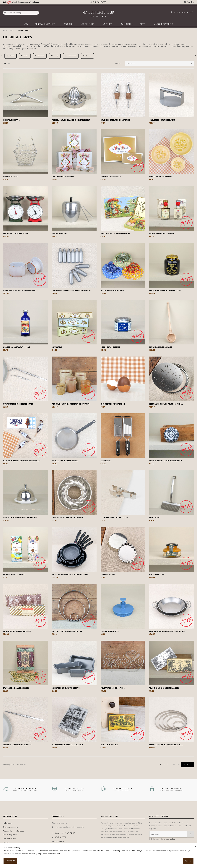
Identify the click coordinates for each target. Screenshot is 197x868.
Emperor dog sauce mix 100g (16, 688)
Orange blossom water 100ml (17, 347)
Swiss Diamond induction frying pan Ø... (71, 574)
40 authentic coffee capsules (17, 631)
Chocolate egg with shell (113, 404)
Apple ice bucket (59, 234)
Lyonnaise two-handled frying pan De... (167, 631)
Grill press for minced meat (162, 120)
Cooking (11, 56)
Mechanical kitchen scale (16, 234)
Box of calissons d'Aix (111, 177)
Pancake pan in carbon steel (65, 461)
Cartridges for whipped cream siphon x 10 (71, 290)
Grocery (55, 56)
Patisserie (40, 56)
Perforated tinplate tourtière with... (166, 404)
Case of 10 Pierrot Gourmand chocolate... (23, 461)
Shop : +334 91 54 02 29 (65, 833)
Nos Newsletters (10, 838)
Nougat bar (57, 347)
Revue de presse (10, 835)
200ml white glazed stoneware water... (21, 290)
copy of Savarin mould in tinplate (67, 518)
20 (174, 764)
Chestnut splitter (11, 120)
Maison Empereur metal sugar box (68, 745)
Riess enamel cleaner (110, 347)
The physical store (10, 827)
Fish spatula (155, 518)
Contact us (60, 841)
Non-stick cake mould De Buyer (66, 688)
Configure (10, 861)
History (6, 842)
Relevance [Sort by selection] (161, 64)
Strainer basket (10, 177)
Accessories (71, 56)
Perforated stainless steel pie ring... (166, 745)
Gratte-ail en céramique (161, 177)
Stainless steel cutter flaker (114, 518)
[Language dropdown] (189, 2)
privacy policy (169, 839)
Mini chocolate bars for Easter (115, 234)
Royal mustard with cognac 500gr (165, 290)
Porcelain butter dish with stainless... (21, 518)
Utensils (25, 56)
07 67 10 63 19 (60, 837)
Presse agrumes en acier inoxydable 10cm (71, 120)
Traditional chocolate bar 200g (164, 688)
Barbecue (87, 56)
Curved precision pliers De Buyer (18, 404)
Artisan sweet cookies (14, 574)
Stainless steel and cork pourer (115, 120)
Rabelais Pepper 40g (109, 745)
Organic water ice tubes (63, 177)
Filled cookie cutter (110, 631)
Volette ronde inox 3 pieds (113, 688)
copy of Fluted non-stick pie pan (67, 631)
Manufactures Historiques (13, 831)
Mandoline (106, 461)
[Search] (21, 13)
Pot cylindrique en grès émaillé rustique (71, 404)
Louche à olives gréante (161, 347)
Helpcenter (8, 823)
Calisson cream (157, 574)
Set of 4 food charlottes (112, 290)
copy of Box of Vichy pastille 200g (166, 461)
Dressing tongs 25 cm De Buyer (17, 745)
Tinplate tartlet (108, 574)
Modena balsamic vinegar (162, 234)
